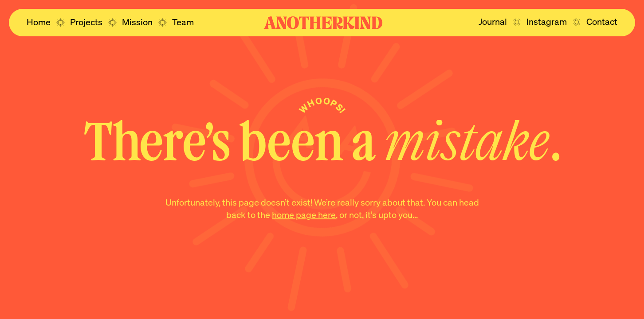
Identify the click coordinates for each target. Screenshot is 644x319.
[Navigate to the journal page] (493, 22)
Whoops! (322, 105)
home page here (304, 214)
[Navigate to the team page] (183, 22)
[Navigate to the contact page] (602, 22)
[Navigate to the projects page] (86, 22)
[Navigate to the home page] (39, 22)
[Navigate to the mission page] (137, 22)
